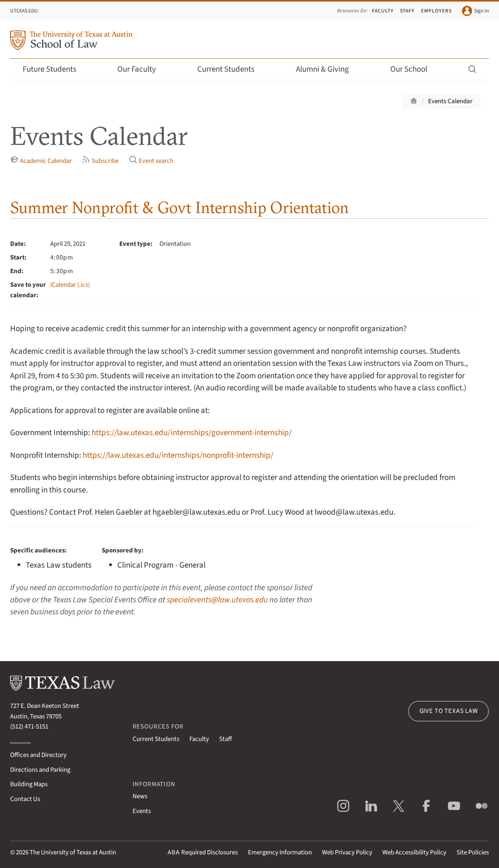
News (140, 796)
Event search (151, 161)
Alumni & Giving (328, 69)
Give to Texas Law (449, 711)
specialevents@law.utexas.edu (217, 600)
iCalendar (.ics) (70, 285)
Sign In (475, 11)
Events (142, 811)
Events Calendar (450, 101)
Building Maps (29, 784)
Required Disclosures (203, 852)
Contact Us (25, 799)
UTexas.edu (24, 11)
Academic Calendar (41, 161)
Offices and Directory (38, 755)
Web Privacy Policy (347, 852)
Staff (408, 11)
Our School (414, 69)
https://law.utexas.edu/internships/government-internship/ (192, 433)
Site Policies (473, 852)
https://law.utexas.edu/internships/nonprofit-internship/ (178, 455)
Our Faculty (142, 69)
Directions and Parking (40, 770)
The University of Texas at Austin (73, 852)
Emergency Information (280, 852)
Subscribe (100, 161)
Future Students (55, 69)
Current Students (231, 69)
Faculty (383, 11)
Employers (436, 11)
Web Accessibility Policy (414, 852)
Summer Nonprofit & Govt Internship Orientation (180, 207)
